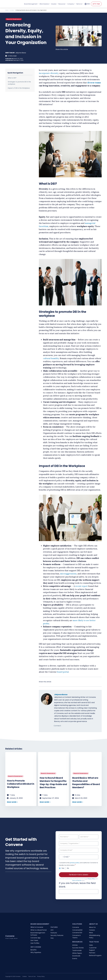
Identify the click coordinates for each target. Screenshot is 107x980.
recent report (81, 586)
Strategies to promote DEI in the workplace (19, 83)
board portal (63, 672)
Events (75, 959)
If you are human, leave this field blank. (77, 885)
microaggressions (68, 574)
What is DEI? (12, 78)
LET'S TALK (96, 4)
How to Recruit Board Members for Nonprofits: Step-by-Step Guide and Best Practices (53, 783)
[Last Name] (89, 837)
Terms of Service (77, 880)
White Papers (77, 953)
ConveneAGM (77, 930)
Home (7, 10)
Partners (92, 953)
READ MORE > (12, 802)
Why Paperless (36, 952)
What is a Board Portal (39, 930)
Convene (76, 927)
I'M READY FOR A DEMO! (79, 875)
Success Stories (78, 948)
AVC (52, 930)
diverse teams (94, 83)
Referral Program (95, 955)
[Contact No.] (79, 857)
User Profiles (35, 943)
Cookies (25, 976)
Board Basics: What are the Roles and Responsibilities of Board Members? (86, 783)
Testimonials (77, 950)
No (67, 868)
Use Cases (34, 940)
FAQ (52, 938)
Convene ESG (77, 933)
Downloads (76, 956)
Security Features (57, 935)
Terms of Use (32, 976)
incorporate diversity (49, 73)
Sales (91, 945)
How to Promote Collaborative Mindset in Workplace (21, 784)
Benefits (33, 950)
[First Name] (69, 837)
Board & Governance (14, 19)
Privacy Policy (91, 879)
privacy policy (75, 863)
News (91, 933)
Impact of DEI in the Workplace (19, 88)
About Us (92, 927)
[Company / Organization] (79, 844)
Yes (61, 868)
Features (54, 933)
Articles (12, 10)
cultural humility (51, 358)
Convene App (35, 938)
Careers (92, 930)
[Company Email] (79, 850)
